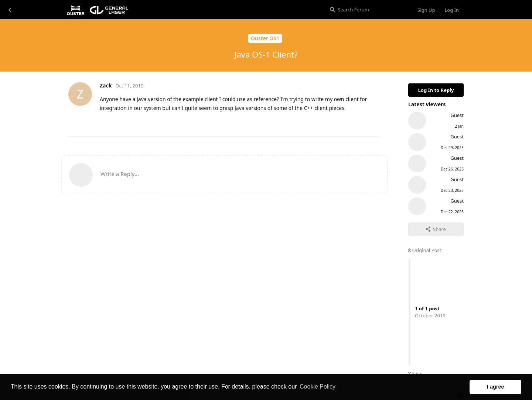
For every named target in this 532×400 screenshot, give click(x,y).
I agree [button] (495, 387)
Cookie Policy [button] (318, 387)
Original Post (424, 250)
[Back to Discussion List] (10, 10)
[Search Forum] (367, 10)
